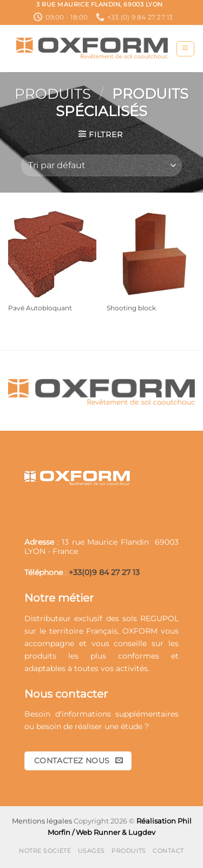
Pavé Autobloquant (40, 308)
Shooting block (131, 308)
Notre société (45, 851)
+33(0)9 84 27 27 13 (104, 572)
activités (132, 668)
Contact (168, 851)
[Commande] (101, 165)
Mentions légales (42, 821)
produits (40, 656)
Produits (53, 94)
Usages (91, 851)
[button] (185, 49)
